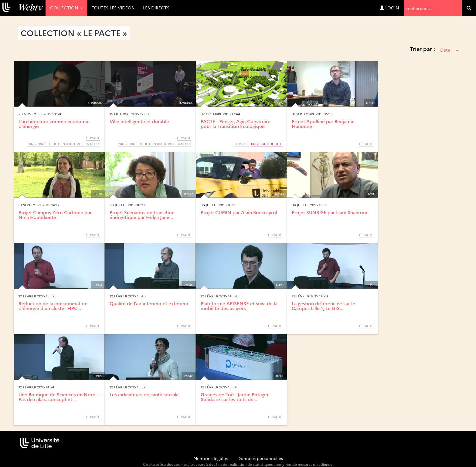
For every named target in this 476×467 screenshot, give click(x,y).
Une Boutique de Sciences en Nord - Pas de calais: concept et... (58, 397)
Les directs (156, 8)
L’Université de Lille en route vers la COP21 (63, 144)
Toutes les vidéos (113, 8)
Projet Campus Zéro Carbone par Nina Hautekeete (55, 215)
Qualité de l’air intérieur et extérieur (149, 303)
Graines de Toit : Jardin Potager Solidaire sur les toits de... (235, 397)
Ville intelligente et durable (139, 121)
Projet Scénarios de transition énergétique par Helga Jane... (142, 215)
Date (449, 50)
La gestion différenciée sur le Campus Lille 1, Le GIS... (323, 306)
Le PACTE (93, 138)
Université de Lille (267, 144)
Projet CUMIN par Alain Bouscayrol (239, 212)
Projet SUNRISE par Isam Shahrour (330, 212)
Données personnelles (260, 458)
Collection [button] (66, 8)
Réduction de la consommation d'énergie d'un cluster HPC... (53, 306)
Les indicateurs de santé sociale (144, 394)
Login (389, 8)
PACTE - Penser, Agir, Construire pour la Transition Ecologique (236, 124)
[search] (469, 8)
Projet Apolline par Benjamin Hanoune (323, 124)
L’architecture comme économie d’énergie (54, 124)
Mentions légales (211, 458)
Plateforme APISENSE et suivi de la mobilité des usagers (239, 306)
